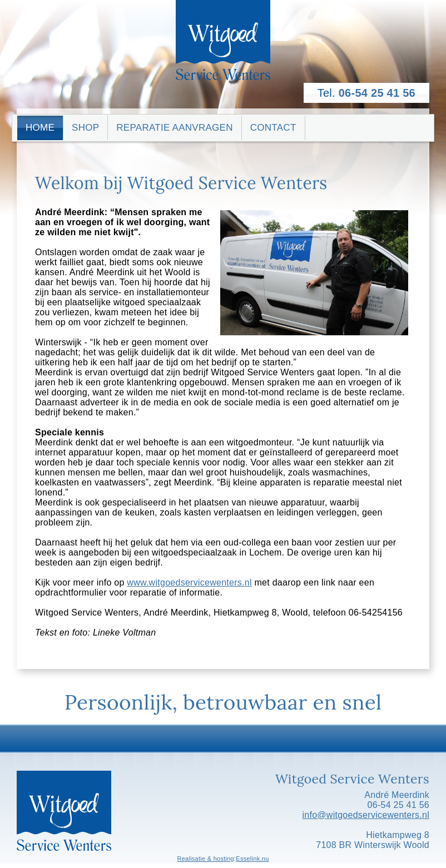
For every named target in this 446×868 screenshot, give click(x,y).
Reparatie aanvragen (174, 128)
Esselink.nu (252, 859)
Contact (273, 128)
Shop (85, 128)
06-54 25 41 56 (377, 93)
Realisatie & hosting (205, 859)
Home (40, 128)
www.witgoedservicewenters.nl (189, 582)
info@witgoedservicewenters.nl (366, 815)
